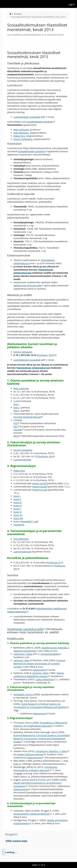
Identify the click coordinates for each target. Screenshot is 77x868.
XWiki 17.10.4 (38, 865)
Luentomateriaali (22, 460)
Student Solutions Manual (30, 754)
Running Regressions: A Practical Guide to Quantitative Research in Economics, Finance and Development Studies (42, 739)
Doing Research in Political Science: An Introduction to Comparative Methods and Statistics (40, 706)
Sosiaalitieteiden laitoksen (40, 122)
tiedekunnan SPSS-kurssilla (27, 286)
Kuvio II (17, 499)
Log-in (71, 4)
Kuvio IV (18, 506)
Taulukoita (19, 525)
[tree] (38, 852)
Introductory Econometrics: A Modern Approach (35, 769)
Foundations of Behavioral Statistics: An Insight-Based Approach (40, 724)
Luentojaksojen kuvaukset (27, 117)
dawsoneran (40, 670)
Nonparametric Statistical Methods (31, 814)
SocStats (18, 14)
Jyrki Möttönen (21, 133)
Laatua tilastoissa (44, 679)
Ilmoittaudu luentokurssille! (25, 629)
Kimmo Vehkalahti (23, 139)
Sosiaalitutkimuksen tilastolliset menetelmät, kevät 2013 (39, 17)
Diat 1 (17, 404)
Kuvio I (17, 496)
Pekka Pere (19, 136)
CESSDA (18, 430)
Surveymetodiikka (50, 654)
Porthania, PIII (45, 456)
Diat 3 (17, 411)
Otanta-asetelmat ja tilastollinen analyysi (39, 675)
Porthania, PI (54, 563)
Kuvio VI (18, 512)
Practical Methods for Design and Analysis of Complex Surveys (39, 664)
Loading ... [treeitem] (11, 852)
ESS (15, 426)
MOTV (17, 436)
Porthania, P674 (46, 355)
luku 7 (17, 764)
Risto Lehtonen (21, 130)
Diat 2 (17, 407)
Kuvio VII (18, 515)
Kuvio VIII (18, 518)
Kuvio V (17, 509)
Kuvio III (18, 502)
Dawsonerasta (34, 758)
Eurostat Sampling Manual (27, 417)
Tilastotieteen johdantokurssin (33, 368)
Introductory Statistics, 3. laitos (51, 751)
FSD (15, 423)
